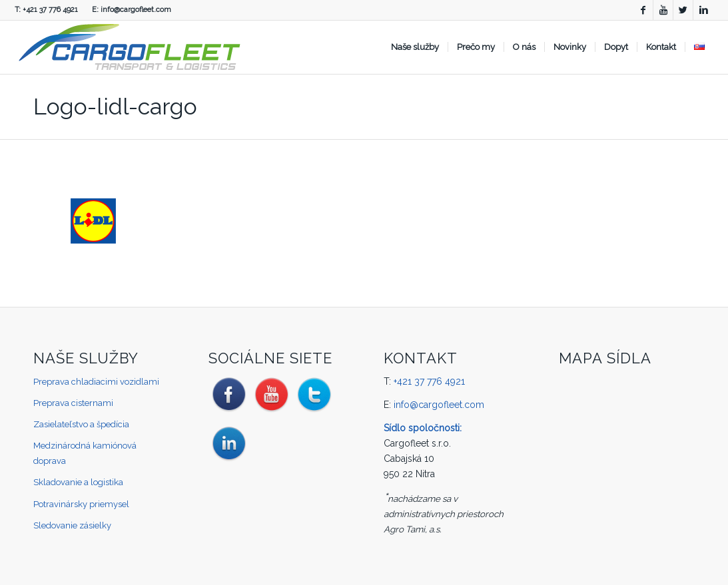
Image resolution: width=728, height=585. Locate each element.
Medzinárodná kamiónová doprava (85, 453)
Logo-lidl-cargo (115, 106)
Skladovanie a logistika (78, 482)
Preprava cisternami (73, 403)
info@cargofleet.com (136, 10)
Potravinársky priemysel (81, 504)
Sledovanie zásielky (72, 525)
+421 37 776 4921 (50, 10)
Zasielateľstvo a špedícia (81, 424)
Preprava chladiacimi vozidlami (96, 382)
